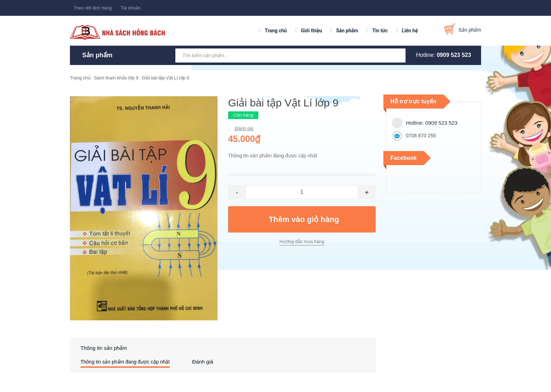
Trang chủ (276, 31)
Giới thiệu (311, 31)
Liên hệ (410, 31)
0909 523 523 (454, 55)
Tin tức (380, 31)
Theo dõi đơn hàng (93, 8)
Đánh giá (244, 128)
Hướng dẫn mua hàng (302, 241)
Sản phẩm (347, 31)
